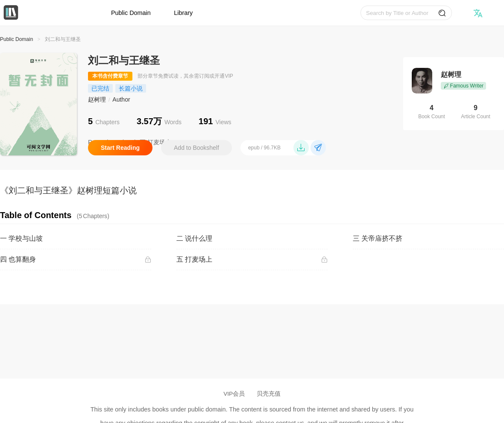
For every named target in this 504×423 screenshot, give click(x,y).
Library (183, 13)
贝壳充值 (269, 394)
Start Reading (120, 148)
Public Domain (131, 13)
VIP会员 (234, 394)
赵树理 (97, 99)
